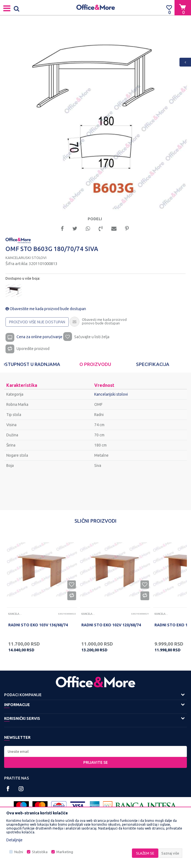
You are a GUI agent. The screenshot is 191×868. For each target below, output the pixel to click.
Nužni (19, 852)
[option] (95, 118)
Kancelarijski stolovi (26, 258)
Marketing (65, 852)
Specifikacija (153, 364)
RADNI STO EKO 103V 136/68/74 (38, 625)
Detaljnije (14, 840)
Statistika (40, 852)
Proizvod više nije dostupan (37, 322)
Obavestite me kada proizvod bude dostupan (46, 309)
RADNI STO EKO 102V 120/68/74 (111, 625)
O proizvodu (95, 364)
